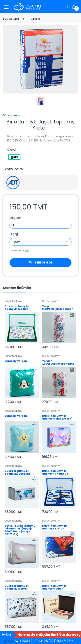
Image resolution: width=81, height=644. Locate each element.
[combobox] (40, 242)
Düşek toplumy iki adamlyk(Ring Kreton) (57, 417)
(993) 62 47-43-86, (32, 641)
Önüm (35, 19)
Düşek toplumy (12, 115)
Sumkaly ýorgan (16, 361)
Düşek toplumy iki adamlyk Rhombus (55, 472)
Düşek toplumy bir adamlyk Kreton (55, 527)
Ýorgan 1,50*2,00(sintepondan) (58, 362)
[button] (66, 7)
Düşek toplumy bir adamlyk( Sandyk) (17, 472)
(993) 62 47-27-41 (62, 641)
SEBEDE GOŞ (40, 263)
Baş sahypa (11, 19)
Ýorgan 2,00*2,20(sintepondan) (58, 308)
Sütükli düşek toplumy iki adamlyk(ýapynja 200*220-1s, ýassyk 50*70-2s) (20, 530)
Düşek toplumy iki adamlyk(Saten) (54, 587)
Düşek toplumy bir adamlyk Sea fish (17, 308)
